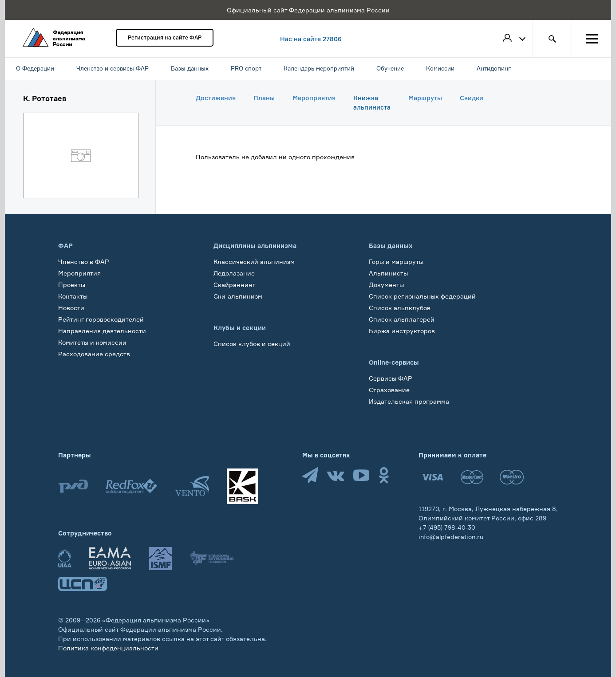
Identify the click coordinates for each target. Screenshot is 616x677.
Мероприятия (314, 98)
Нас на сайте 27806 (311, 39)
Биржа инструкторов (402, 331)
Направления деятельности (102, 331)
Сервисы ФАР (391, 378)
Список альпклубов (400, 308)
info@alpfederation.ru (451, 537)
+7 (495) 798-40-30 (447, 527)
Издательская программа (409, 401)
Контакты (73, 296)
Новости (71, 308)
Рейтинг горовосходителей (101, 319)
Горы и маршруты (396, 262)
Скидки (472, 98)
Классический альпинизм (254, 262)
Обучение (73, 365)
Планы (264, 98)
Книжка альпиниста (372, 102)
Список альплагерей (402, 319)
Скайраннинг (235, 285)
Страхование (389, 390)
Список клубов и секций (252, 344)
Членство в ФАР (84, 262)
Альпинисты (388, 273)
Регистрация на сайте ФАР (165, 37)
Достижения (216, 98)
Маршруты (425, 98)
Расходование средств (94, 354)
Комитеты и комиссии (92, 342)
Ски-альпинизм (238, 296)
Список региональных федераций (422, 296)
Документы (386, 285)
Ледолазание (234, 273)
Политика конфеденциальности (108, 648)
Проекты (72, 285)
